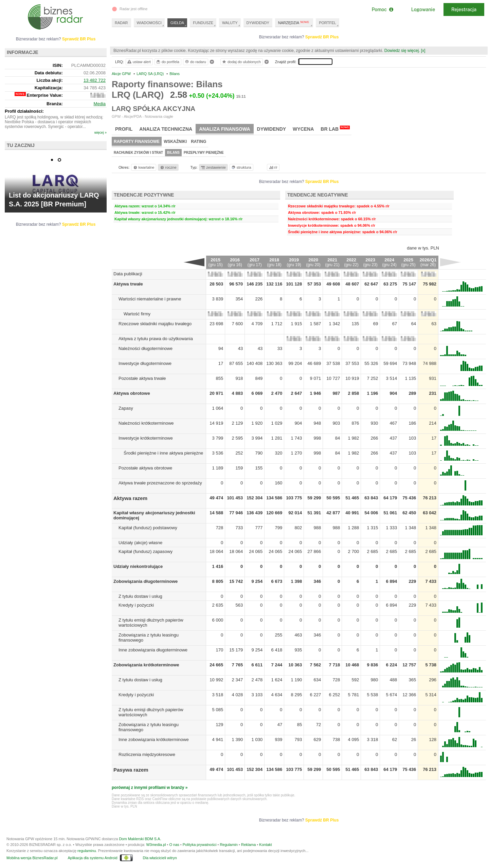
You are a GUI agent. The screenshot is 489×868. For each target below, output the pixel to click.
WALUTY (230, 23)
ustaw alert (139, 62)
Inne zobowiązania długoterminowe (153, 650)
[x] (423, 51)
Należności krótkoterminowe (146, 423)
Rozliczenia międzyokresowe (147, 754)
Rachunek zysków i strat (138, 153)
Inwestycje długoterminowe (145, 363)
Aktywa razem (130, 498)
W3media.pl (156, 845)
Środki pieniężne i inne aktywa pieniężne (163, 453)
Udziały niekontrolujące (138, 566)
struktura (241, 167)
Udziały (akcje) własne (140, 543)
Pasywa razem (131, 770)
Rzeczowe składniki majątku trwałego (155, 324)
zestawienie (213, 167)
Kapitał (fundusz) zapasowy (146, 551)
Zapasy (126, 408)
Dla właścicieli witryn (160, 858)
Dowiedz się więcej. (402, 51)
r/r (273, 167)
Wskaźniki (175, 142)
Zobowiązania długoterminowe (146, 581)
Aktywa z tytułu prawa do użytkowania (156, 339)
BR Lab (335, 129)
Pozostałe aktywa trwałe (142, 378)
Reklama (248, 845)
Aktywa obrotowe (132, 393)
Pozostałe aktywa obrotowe (145, 468)
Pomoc (382, 10)
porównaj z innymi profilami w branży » (150, 788)
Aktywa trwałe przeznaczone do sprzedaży (160, 483)
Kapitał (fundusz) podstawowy (148, 528)
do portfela (167, 62)
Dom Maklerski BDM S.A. (140, 839)
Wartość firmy (137, 314)
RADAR (121, 23)
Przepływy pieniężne (204, 153)
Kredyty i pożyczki (136, 605)
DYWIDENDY (258, 23)
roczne (168, 167)
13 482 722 (95, 80)
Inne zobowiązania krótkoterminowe (154, 740)
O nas (174, 845)
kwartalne (143, 167)
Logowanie (423, 10)
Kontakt (265, 845)
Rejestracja (464, 10)
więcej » (101, 133)
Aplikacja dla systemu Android (92, 858)
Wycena (303, 129)
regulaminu (87, 851)
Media (100, 104)
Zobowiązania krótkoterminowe (146, 665)
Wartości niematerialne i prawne (150, 299)
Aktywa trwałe (128, 284)
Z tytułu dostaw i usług (140, 596)
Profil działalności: (24, 111)
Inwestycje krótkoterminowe (146, 438)
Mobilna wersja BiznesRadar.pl (32, 858)
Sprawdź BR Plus (322, 37)
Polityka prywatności (200, 845)
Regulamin (229, 845)
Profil (124, 129)
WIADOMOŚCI (149, 23)
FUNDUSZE (203, 23)
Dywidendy (272, 129)
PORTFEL (328, 23)
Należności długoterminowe (146, 348)
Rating (198, 142)
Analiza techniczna (166, 129)
